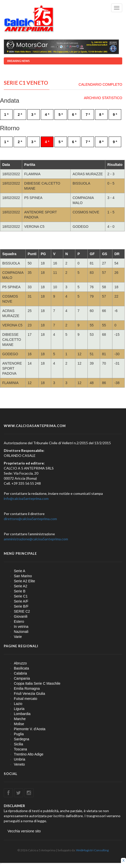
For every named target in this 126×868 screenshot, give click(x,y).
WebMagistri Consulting (92, 850)
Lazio (18, 704)
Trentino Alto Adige (29, 754)
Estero (19, 621)
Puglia (19, 734)
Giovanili (21, 616)
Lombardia (22, 714)
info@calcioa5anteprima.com (26, 498)
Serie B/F (21, 606)
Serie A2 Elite (24, 581)
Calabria (20, 673)
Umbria (20, 759)
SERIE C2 (22, 611)
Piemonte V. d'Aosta (30, 729)
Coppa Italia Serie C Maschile (37, 683)
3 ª (33, 115)
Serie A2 (21, 586)
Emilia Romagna (27, 688)
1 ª (6, 115)
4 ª (47, 115)
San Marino (23, 576)
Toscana (20, 749)
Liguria (19, 709)
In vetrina (21, 627)
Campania (22, 678)
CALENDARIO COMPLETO (100, 84)
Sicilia (19, 744)
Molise (19, 724)
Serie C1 (21, 596)
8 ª (101, 115)
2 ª (20, 115)
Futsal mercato (26, 699)
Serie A (20, 571)
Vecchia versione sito (24, 831)
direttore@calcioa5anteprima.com (30, 519)
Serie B (20, 591)
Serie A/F (21, 601)
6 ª (74, 115)
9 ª (115, 115)
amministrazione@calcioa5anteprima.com (36, 539)
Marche (20, 719)
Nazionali (21, 632)
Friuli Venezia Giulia (29, 694)
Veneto (19, 764)
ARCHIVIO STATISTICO (103, 98)
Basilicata (21, 668)
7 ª (88, 115)
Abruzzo (20, 663)
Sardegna (22, 739)
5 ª (61, 115)
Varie (18, 637)
